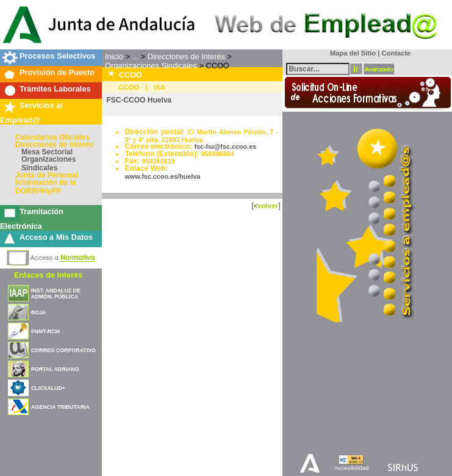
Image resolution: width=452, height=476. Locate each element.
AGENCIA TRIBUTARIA (60, 407)
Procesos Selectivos (57, 56)
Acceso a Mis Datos (56, 237)
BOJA (38, 312)
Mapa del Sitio (350, 53)
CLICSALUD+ (48, 388)
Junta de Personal (47, 175)
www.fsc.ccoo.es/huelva (162, 176)
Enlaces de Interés (48, 275)
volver (268, 205)
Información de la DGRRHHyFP (45, 187)
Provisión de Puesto (57, 72)
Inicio (114, 56)
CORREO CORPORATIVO (63, 350)
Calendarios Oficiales (52, 137)
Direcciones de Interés (54, 145)
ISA (160, 87)
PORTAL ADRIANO (55, 369)
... (135, 56)
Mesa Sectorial (47, 152)
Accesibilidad (351, 468)
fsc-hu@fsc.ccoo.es (225, 146)
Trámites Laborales (55, 89)
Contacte (396, 53)
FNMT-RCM (45, 331)
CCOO (129, 87)
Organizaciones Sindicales (48, 164)
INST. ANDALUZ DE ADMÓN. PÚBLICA (56, 294)
